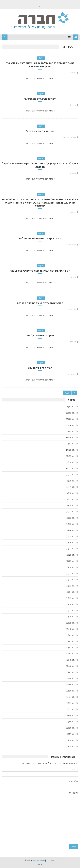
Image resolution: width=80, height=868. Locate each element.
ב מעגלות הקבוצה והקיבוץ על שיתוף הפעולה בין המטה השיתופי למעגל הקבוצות (40, 165)
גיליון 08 (72, 450)
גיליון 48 (72, 678)
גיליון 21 (72, 512)
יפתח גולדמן (71, 374)
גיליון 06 (72, 438)
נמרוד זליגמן (71, 245)
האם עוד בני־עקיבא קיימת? (40, 131)
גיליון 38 (72, 617)
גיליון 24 (72, 530)
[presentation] (67, 831)
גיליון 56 (72, 728)
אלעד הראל (72, 173)
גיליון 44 (72, 654)
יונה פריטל (72, 212)
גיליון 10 (72, 462)
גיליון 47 (41, 58)
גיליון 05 (72, 431)
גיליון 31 (72, 573)
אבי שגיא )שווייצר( (69, 137)
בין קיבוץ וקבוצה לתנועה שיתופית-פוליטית (40, 238)
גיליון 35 (72, 598)
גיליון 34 (72, 592)
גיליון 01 (72, 407)
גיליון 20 (72, 505)
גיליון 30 (72, 567)
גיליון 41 (72, 635)
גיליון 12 (72, 475)
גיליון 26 (72, 543)
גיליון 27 (72, 549)
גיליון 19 (72, 499)
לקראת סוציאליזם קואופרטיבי (40, 99)
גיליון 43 (72, 648)
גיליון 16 (72, 481)
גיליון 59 (72, 746)
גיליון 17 (72, 487)
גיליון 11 (72, 468)
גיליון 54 (72, 715)
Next (67, 393)
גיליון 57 (72, 734)
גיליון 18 (72, 493)
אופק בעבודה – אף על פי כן (40, 335)
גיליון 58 (72, 740)
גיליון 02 (72, 413)
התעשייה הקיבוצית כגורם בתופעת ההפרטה (40, 303)
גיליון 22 (72, 518)
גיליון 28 (72, 555)
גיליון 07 (72, 444)
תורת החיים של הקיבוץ (40, 368)
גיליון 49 (72, 685)
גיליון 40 (72, 629)
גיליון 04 (72, 425)
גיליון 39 (72, 623)
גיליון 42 (72, 641)
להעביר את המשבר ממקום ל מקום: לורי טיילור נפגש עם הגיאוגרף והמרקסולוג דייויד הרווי (40, 65)
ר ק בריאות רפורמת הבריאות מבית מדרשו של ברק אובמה (40, 271)
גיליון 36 (72, 604)
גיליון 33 (72, 586)
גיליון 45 (72, 660)
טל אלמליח (72, 309)
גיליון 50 (72, 691)
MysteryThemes (39, 860)
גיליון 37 (72, 610)
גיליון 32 (72, 580)
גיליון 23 (72, 524)
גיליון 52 (72, 703)
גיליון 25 (72, 536)
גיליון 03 (72, 419)
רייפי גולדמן (72, 105)
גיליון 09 (72, 456)
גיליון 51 (72, 697)
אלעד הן (73, 73)
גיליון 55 (72, 722)
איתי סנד (73, 277)
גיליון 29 (72, 561)
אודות (40, 864)
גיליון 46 (72, 666)
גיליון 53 (72, 709)
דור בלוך (73, 342)
